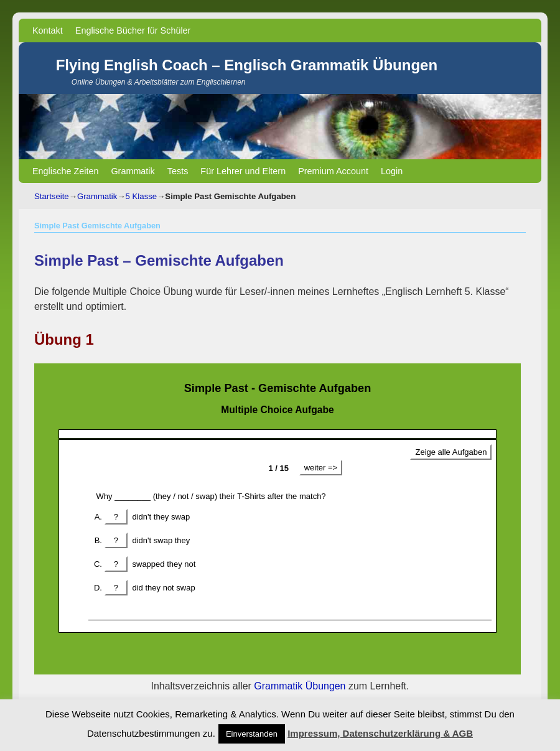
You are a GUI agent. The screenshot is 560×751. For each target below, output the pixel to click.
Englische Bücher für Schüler (133, 30)
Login (392, 171)
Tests (178, 171)
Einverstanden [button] (252, 734)
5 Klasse (142, 196)
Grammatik (133, 171)
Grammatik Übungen (300, 686)
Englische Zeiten (65, 171)
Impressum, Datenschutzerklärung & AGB (380, 733)
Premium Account (333, 171)
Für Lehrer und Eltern (243, 171)
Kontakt (48, 30)
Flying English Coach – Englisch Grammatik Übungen (247, 65)
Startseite (52, 196)
